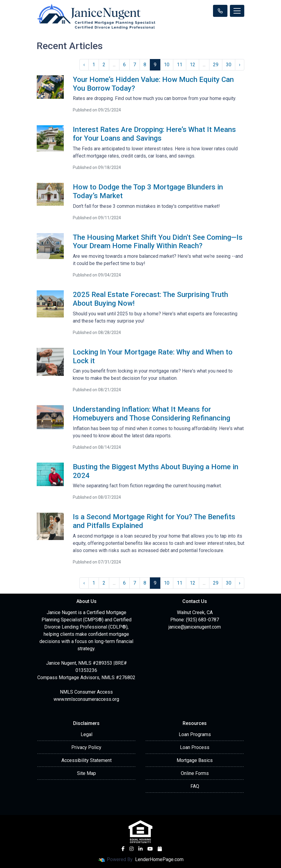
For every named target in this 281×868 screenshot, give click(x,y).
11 (180, 65)
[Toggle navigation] (237, 11)
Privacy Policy (86, 747)
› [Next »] (240, 65)
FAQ (195, 786)
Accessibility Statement (86, 760)
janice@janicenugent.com (195, 627)
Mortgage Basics (195, 760)
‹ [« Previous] (84, 65)
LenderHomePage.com (159, 859)
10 (167, 65)
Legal (86, 734)
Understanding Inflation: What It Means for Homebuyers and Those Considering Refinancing (151, 414)
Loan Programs (195, 734)
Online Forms (195, 773)
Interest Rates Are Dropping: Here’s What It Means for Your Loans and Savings (154, 134)
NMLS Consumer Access (86, 692)
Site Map (86, 773)
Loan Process (195, 747)
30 (229, 65)
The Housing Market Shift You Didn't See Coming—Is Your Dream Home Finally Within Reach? (158, 242)
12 (193, 65)
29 (216, 65)
